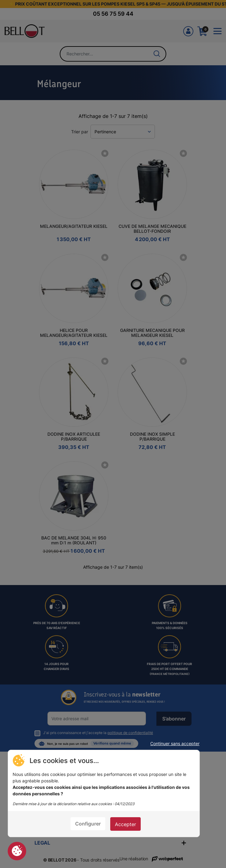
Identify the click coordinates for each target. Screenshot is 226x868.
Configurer (88, 824)
